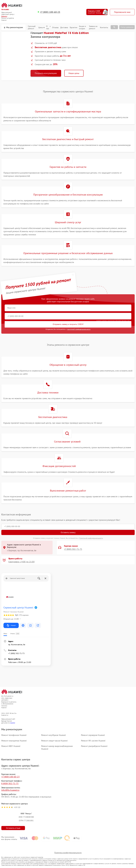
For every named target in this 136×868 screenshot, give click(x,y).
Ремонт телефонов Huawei (14, 735)
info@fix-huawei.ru (10, 790)
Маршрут (11, 625)
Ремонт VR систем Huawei (93, 741)
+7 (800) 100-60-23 (50, 12)
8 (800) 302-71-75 (10, 783)
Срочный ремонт (32, 27)
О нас (48, 27)
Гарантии (74, 28)
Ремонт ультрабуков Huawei (94, 746)
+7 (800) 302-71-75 (73, 549)
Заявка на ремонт (93, 27)
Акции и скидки (82, 27)
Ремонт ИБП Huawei (11, 746)
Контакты (104, 28)
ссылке (13, 723)
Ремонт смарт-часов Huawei (54, 741)
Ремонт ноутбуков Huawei (53, 735)
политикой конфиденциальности (79, 329)
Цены (41, 28)
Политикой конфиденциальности (91, 538)
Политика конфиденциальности (68, 853)
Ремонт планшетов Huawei (14, 741)
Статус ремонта (127, 27)
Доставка (64, 28)
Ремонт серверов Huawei (93, 735)
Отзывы (55, 28)
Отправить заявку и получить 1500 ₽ (68, 324)
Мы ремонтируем (13, 27)
